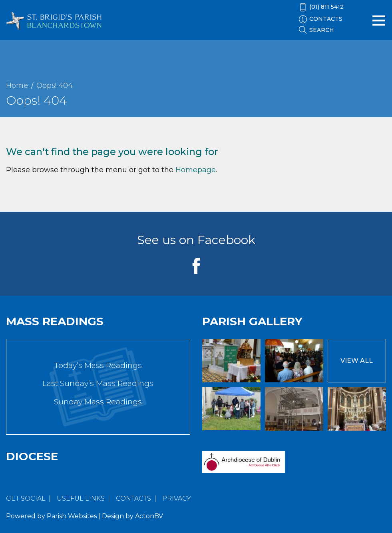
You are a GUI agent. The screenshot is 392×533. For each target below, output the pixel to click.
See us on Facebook (196, 240)
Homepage (196, 170)
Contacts (133, 498)
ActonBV (149, 516)
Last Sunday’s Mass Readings (98, 383)
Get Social (26, 498)
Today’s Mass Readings (98, 365)
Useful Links (81, 498)
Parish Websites (72, 516)
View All (357, 361)
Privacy (177, 498)
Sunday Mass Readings (98, 402)
